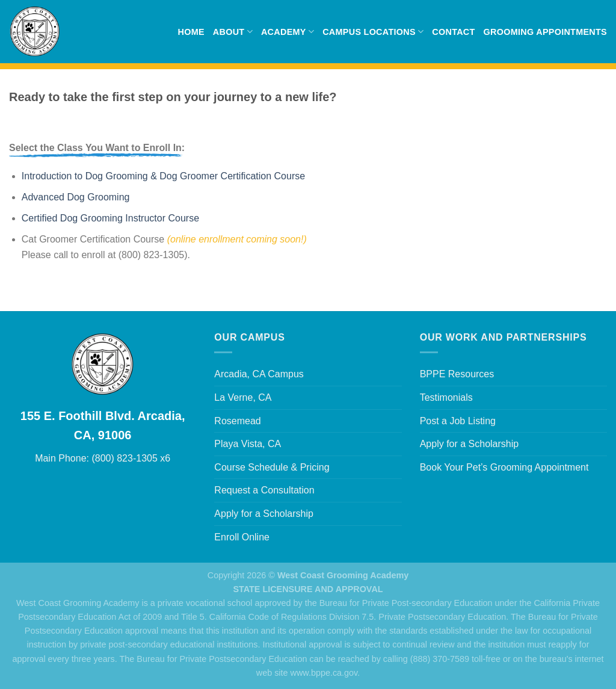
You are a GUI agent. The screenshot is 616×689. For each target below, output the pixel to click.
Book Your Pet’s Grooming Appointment (504, 467)
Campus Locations (373, 32)
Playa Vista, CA (248, 444)
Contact (453, 32)
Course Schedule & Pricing (272, 467)
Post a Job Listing (458, 421)
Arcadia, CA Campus (259, 374)
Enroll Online (242, 537)
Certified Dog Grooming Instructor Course (110, 218)
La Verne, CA (243, 397)
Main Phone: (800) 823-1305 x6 (103, 458)
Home (191, 32)
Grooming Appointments (545, 32)
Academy (288, 32)
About (233, 32)
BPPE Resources (457, 374)
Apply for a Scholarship (264, 514)
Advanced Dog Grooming (76, 197)
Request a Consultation (264, 490)
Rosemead (237, 421)
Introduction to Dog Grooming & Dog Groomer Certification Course (163, 176)
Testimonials (446, 397)
